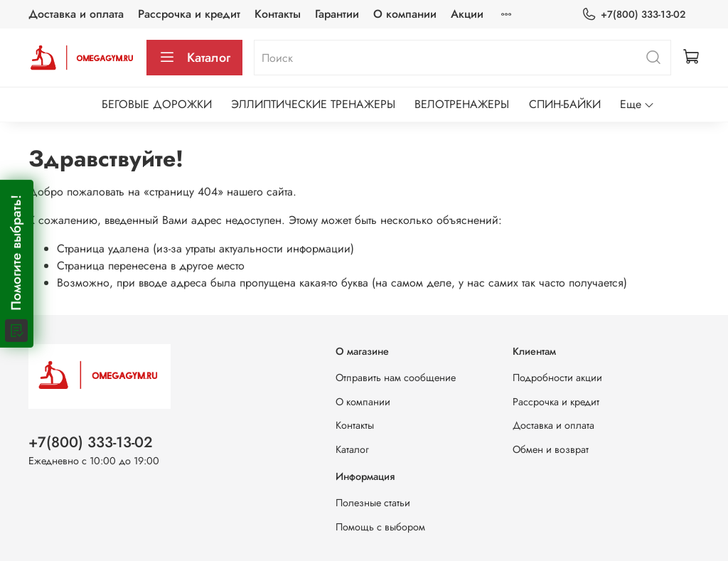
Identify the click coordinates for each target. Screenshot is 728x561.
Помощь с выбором (380, 527)
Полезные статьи (373, 503)
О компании (405, 14)
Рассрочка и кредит (189, 14)
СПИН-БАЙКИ (565, 104)
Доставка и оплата (76, 14)
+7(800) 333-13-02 (633, 15)
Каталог (194, 58)
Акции (467, 14)
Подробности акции (557, 378)
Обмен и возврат (551, 449)
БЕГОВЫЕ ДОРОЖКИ (157, 104)
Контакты (278, 14)
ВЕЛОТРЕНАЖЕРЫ (462, 104)
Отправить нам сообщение (396, 378)
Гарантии (337, 14)
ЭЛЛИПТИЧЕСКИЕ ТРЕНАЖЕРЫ (313, 104)
